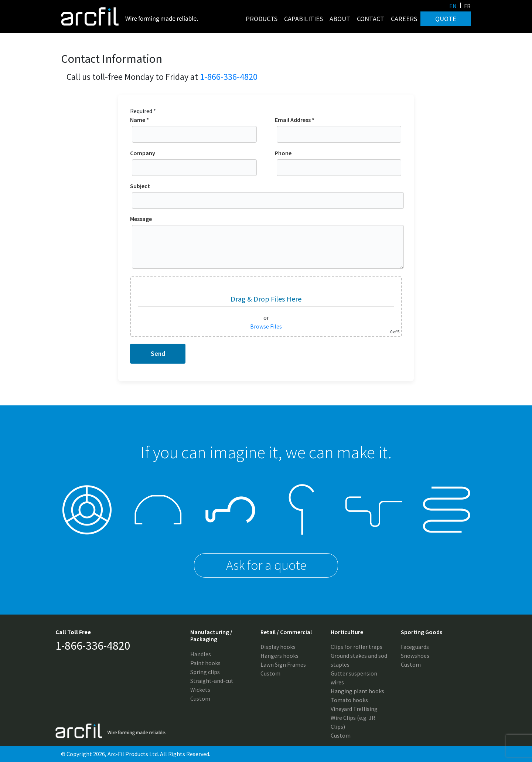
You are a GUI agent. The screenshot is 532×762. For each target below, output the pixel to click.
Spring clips (205, 672)
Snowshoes (415, 656)
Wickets (200, 690)
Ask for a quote (266, 565)
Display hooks (278, 647)
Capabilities (303, 19)
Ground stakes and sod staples (359, 660)
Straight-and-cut (212, 681)
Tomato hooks (349, 700)
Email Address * (339, 127)
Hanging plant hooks (357, 691)
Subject (268, 193)
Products (262, 19)
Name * (194, 127)
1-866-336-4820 (229, 77)
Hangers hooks (279, 656)
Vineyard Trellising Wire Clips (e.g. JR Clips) (354, 718)
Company (194, 160)
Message (268, 243)
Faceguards (415, 647)
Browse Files (266, 326)
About (340, 19)
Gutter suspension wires (354, 678)
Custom (200, 698)
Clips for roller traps (357, 647)
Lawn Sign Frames (283, 664)
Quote (446, 19)
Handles (201, 654)
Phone (339, 160)
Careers (404, 19)
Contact (371, 19)
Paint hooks (205, 663)
